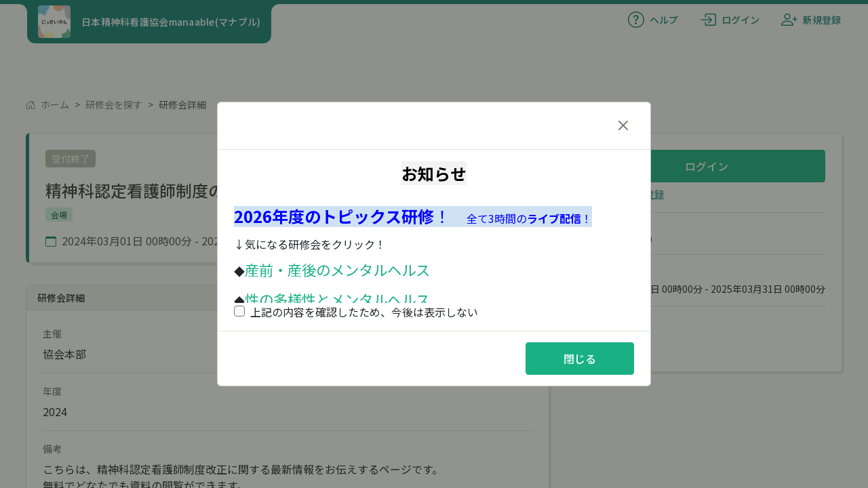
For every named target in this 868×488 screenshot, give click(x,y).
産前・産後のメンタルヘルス (337, 269)
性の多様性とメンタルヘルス (337, 299)
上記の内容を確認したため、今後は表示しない (356, 312)
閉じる (580, 359)
